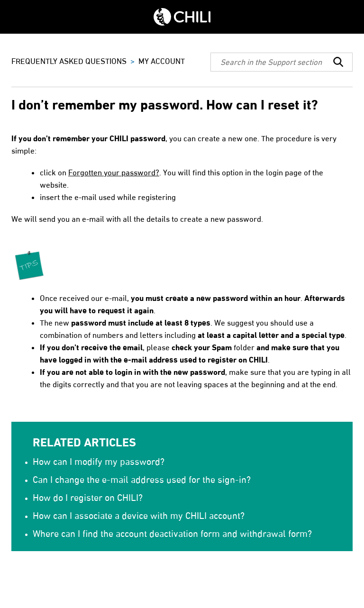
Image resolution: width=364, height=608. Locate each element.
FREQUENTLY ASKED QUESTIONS (69, 61)
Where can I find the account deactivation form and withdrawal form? (172, 534)
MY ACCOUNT (162, 61)
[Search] (282, 62)
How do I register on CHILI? (88, 498)
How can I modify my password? (99, 462)
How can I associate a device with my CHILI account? (139, 516)
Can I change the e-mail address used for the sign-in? (142, 480)
